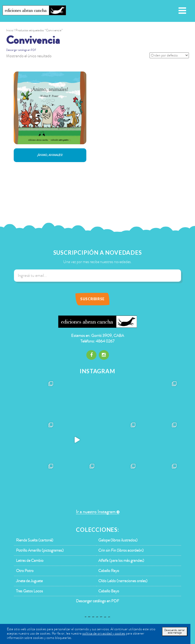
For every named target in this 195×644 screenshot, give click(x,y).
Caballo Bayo (109, 591)
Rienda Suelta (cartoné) (35, 540)
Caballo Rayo (109, 571)
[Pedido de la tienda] (169, 55)
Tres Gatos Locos (29, 591)
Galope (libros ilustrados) (118, 540)
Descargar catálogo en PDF (21, 50)
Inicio (10, 30)
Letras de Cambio (30, 561)
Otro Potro (25, 571)
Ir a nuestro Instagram (96, 512)
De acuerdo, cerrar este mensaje (175, 631)
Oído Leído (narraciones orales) (123, 581)
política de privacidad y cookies (104, 633)
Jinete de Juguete (29, 581)
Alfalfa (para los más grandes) (121, 561)
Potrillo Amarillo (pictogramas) (40, 550)
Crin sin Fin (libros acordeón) (121, 550)
